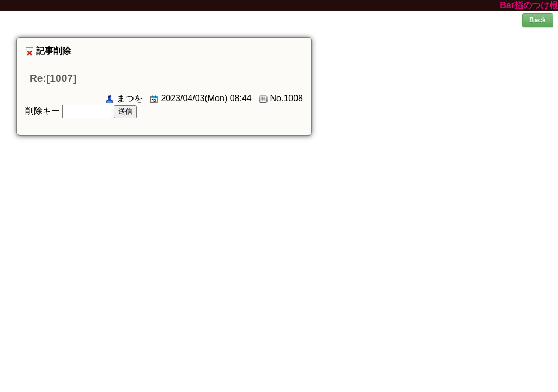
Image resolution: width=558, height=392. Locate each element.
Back (538, 20)
